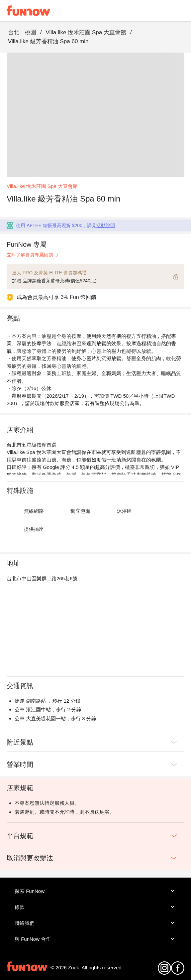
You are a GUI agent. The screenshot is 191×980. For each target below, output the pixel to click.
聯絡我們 (95, 923)
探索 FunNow (95, 891)
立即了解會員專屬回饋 (33, 255)
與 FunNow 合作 (95, 939)
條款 (95, 907)
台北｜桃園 (22, 32)
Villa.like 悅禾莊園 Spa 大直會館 (86, 32)
